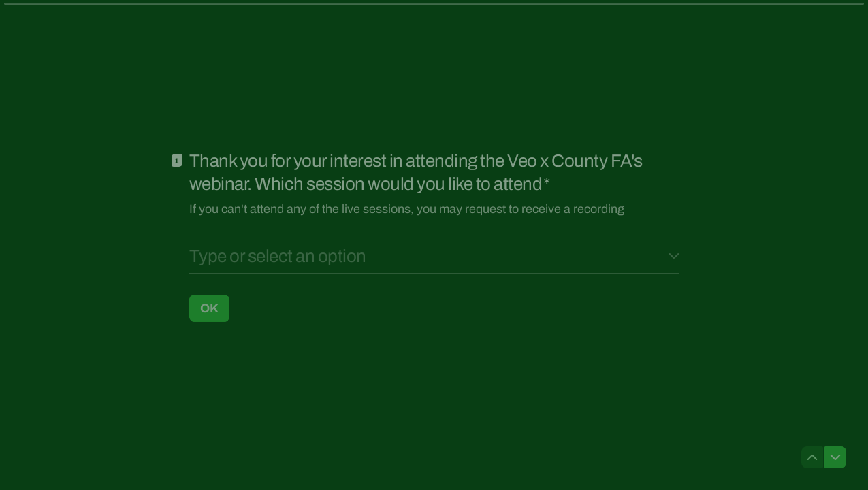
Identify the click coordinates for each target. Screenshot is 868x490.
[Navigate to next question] (835, 457)
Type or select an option (278, 256)
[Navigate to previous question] (812, 457)
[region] (133, 438)
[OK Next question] (209, 308)
